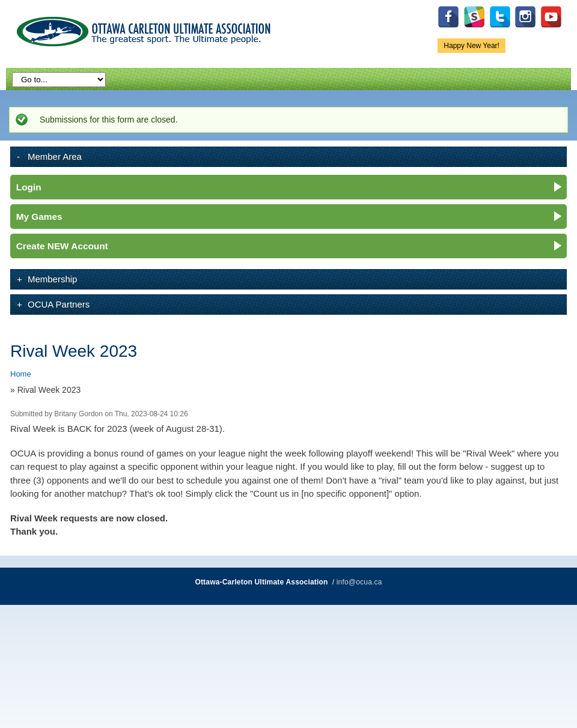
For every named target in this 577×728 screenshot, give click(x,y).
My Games (39, 217)
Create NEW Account (62, 246)
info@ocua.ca (359, 582)
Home (21, 374)
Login (29, 187)
